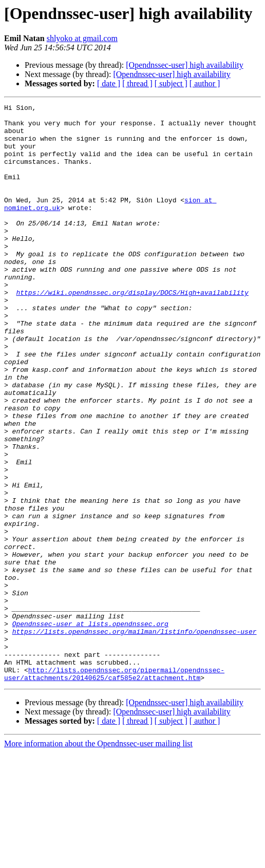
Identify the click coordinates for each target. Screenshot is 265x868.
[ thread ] (137, 83)
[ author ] (205, 83)
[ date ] (109, 83)
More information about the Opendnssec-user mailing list (98, 859)
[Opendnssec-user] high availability (184, 65)
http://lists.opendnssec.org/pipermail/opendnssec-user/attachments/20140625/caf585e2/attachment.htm (114, 788)
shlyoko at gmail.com (82, 38)
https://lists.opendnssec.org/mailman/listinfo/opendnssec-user (135, 738)
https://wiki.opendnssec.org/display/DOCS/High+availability (132, 331)
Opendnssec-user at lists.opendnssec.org (90, 728)
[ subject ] (171, 83)
